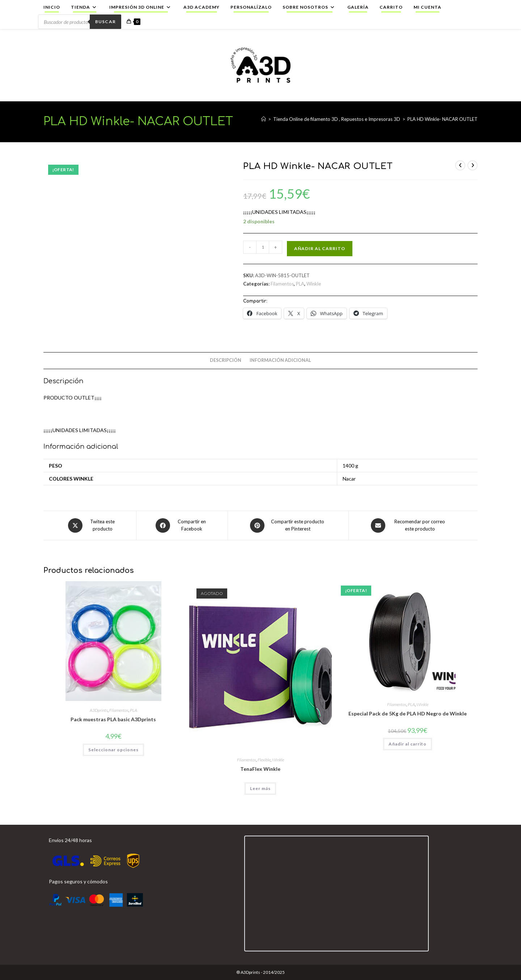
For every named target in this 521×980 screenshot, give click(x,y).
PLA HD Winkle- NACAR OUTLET (442, 119)
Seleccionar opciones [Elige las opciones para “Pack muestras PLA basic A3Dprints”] (113, 750)
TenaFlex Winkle (260, 769)
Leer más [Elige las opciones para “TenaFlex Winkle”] (260, 788)
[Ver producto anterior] (460, 165)
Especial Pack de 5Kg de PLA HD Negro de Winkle (408, 713)
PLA (300, 284)
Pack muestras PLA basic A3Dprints (113, 719)
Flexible (264, 760)
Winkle (314, 284)
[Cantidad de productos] (263, 247)
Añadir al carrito (320, 248)
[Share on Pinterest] (288, 525)
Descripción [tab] (226, 360)
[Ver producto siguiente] (473, 165)
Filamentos (282, 284)
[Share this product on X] (93, 525)
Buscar (105, 22)
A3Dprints (99, 710)
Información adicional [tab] (280, 360)
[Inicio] (264, 119)
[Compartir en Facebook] (182, 525)
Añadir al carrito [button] (408, 744)
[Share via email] (410, 525)
